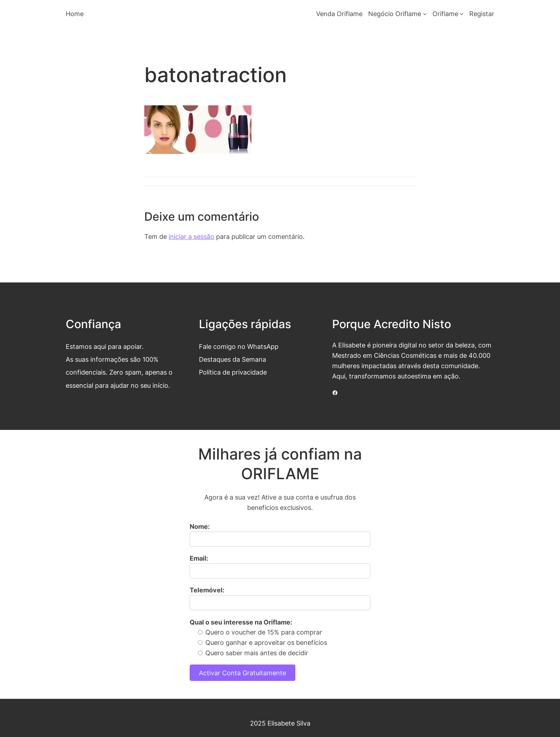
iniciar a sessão (191, 236)
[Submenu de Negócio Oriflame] (425, 14)
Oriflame (445, 14)
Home (75, 14)
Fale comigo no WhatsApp (239, 346)
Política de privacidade (233, 372)
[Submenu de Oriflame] (462, 14)
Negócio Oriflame (395, 14)
